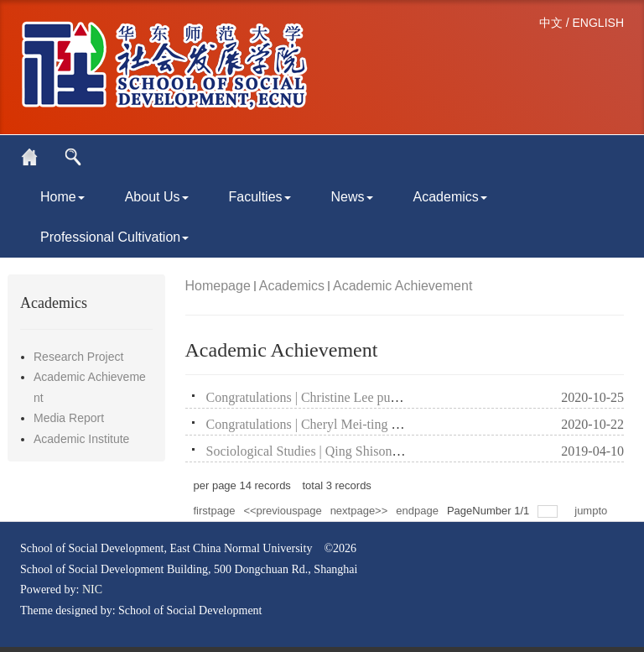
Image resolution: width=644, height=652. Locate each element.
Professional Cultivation (114, 237)
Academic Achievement (402, 286)
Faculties (260, 197)
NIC (92, 589)
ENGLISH (598, 23)
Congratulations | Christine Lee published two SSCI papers (365, 397)
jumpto (592, 511)
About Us (157, 197)
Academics (450, 197)
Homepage (218, 286)
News (352, 197)
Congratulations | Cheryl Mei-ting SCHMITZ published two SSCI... (389, 424)
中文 (551, 23)
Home (62, 197)
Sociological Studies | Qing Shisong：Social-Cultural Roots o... (378, 451)
